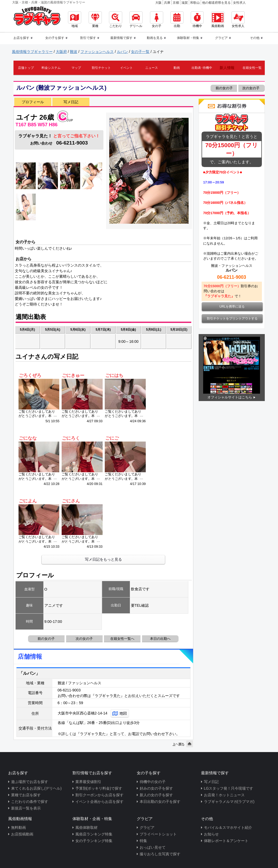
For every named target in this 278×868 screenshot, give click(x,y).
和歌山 (195, 3)
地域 (75, 20)
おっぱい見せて (153, 847)
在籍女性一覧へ (122, 639)
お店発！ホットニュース (224, 795)
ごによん (28, 501)
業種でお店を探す (26, 795)
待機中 (197, 20)
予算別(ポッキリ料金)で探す (99, 788)
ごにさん (71, 501)
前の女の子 (224, 88)
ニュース (152, 68)
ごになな (28, 438)
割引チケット (101, 68)
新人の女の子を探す (156, 795)
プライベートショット (158, 834)
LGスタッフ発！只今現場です (229, 788)
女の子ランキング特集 (94, 841)
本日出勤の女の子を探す (160, 802)
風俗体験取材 (86, 827)
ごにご (112, 438)
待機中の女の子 (153, 782)
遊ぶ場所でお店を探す (30, 782)
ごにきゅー (73, 375)
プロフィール (33, 102)
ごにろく (71, 438)
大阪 (158, 3)
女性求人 (239, 3)
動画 (177, 68)
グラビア (147, 827)
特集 (143, 841)
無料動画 (19, 827)
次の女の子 (251, 88)
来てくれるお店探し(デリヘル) (36, 788)
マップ (76, 68)
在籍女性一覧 (252, 68)
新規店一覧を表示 (26, 808)
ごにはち (114, 375)
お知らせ (211, 834)
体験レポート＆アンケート (226, 841)
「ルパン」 (29, 673)
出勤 (177, 20)
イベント (126, 68)
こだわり (116, 20)
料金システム (51, 68)
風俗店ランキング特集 (94, 834)
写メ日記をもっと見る (103, 559)
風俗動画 (218, 20)
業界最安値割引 (88, 782)
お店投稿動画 (22, 834)
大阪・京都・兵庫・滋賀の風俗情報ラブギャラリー (49, 2)
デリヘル (136, 20)
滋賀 (185, 3)
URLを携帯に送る (232, 307)
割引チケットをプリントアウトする (232, 318)
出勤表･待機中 (202, 68)
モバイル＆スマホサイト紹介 (228, 827)
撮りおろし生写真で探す (160, 854)
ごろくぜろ (30, 375)
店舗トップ (26, 68)
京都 (176, 3)
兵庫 (167, 3)
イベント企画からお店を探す (99, 802)
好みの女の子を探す (156, 788)
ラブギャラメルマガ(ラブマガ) (229, 802)
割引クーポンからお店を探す (99, 795)
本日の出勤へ (160, 639)
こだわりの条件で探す (30, 802)
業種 (95, 20)
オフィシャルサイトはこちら (230, 397)
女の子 (157, 20)
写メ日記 (71, 102)
